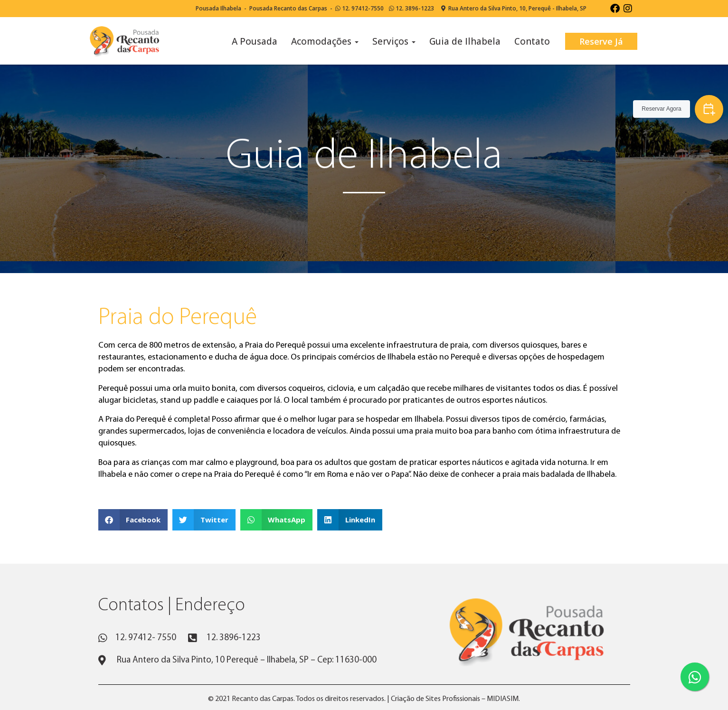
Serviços (394, 41)
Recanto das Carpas (263, 699)
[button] (133, 520)
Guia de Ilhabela (465, 41)
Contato (532, 41)
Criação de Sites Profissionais (435, 699)
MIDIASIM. (503, 699)
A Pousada (255, 41)
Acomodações (325, 41)
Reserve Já (601, 41)
